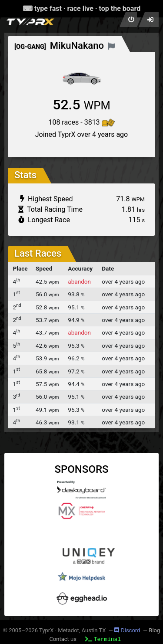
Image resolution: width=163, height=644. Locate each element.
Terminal (103, 639)
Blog (154, 630)
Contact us (63, 639)
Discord (127, 630)
